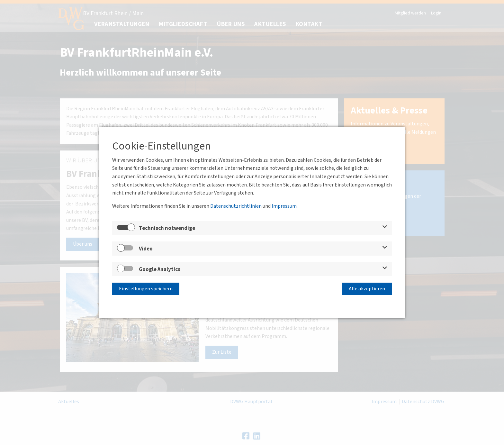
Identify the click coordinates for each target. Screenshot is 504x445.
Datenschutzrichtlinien (236, 206)
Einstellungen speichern (146, 289)
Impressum (284, 206)
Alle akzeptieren (367, 289)
